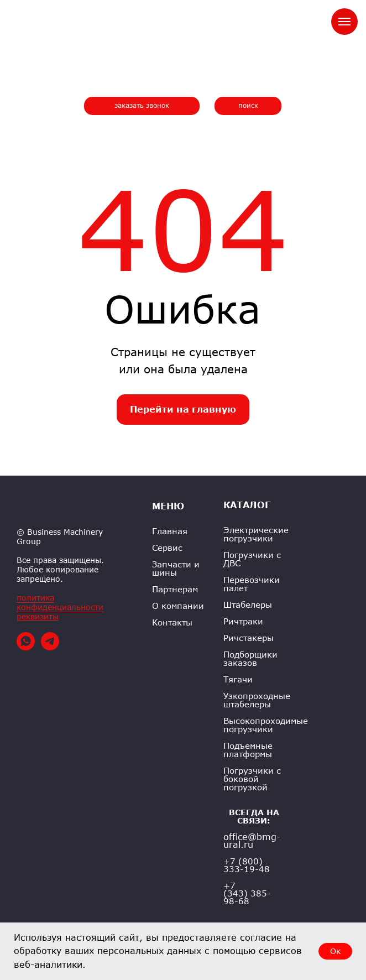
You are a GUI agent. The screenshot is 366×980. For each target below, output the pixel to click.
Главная (170, 531)
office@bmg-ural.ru (252, 841)
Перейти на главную (183, 409)
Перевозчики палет (252, 584)
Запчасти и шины (176, 569)
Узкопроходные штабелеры (257, 700)
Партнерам (175, 589)
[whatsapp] (26, 647)
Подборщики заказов (250, 659)
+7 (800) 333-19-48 (247, 865)
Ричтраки (243, 621)
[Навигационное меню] (344, 22)
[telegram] (50, 647)
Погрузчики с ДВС (252, 559)
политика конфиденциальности (60, 602)
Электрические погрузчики (256, 534)
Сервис (167, 548)
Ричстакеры (249, 638)
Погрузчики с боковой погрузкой (252, 779)
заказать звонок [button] (142, 105)
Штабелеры (248, 605)
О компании (178, 606)
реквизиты (38, 616)
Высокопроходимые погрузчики (266, 725)
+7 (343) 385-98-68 (247, 893)
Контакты (172, 622)
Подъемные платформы (248, 750)
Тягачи (238, 679)
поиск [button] (248, 105)
